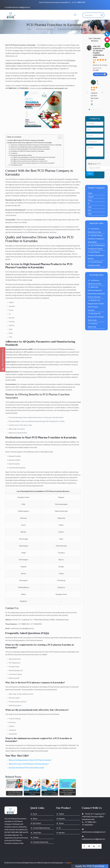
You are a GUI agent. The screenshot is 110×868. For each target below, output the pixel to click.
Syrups (60, 823)
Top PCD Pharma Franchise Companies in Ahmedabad (96, 239)
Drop (89, 210)
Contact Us (14, 153)
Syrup (90, 200)
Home (29, 29)
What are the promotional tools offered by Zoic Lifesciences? (31, 161)
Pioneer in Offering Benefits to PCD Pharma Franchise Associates (30, 149)
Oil (89, 204)
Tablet (90, 193)
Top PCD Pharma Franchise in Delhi (95, 264)
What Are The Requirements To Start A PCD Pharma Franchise (96, 305)
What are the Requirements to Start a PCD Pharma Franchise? (30, 760)
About (34, 819)
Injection (60, 833)
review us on (100, 74)
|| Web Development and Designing (49, 863)
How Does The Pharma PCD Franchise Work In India (96, 317)
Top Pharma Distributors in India (94, 230)
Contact (34, 837)
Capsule (91, 197)
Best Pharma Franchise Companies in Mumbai (96, 255)
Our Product (36, 823)
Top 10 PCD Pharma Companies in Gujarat (96, 247)
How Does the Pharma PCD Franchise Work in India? (26, 768)
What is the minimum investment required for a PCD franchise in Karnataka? (34, 163)
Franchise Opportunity (93, 325)
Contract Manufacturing (40, 828)
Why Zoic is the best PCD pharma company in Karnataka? (29, 159)
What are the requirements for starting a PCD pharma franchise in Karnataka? (35, 157)
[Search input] (92, 15)
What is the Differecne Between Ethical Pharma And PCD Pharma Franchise (96, 292)
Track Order (36, 833)
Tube (90, 214)
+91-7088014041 (80, 2)
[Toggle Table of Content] (59, 137)
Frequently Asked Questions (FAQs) (21, 155)
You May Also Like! (17, 165)
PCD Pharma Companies (45, 29)
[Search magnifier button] (102, 15)
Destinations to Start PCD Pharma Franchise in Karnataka (28, 151)
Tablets (60, 814)
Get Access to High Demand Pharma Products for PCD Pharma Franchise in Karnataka (36, 145)
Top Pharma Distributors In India (94, 282)
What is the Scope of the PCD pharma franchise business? (29, 764)
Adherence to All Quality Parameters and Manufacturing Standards (30, 147)
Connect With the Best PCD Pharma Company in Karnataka (26, 140)
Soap (90, 207)
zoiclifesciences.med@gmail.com (18, 7)
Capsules (60, 819)
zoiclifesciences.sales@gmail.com (94, 832)
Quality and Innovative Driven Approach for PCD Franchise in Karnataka (30, 143)
